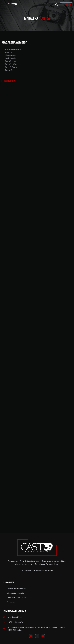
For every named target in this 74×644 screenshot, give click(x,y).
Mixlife (51, 570)
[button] (51, 5)
